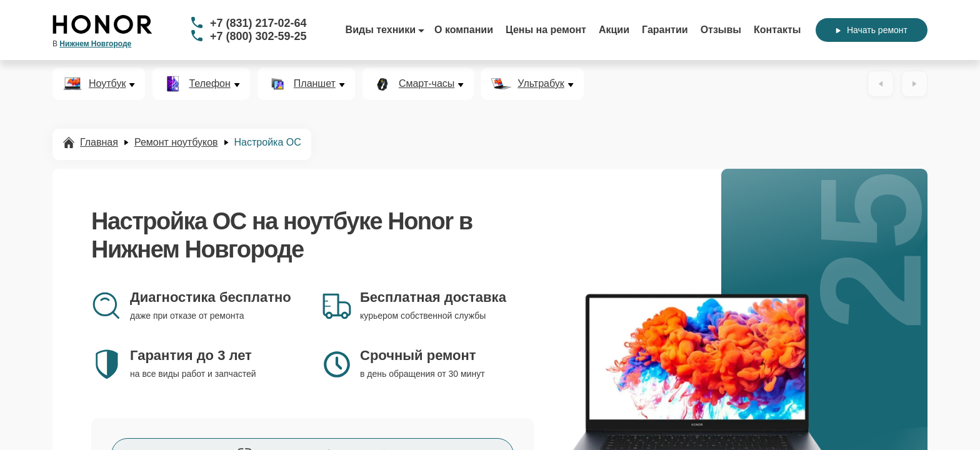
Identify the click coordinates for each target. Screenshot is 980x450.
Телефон (209, 84)
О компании (464, 30)
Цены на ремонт (546, 30)
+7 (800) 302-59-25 (258, 36)
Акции (614, 30)
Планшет (315, 84)
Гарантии (665, 30)
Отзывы (721, 30)
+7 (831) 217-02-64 (258, 23)
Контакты (777, 30)
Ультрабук (541, 84)
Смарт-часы (427, 84)
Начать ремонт (872, 30)
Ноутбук (107, 84)
